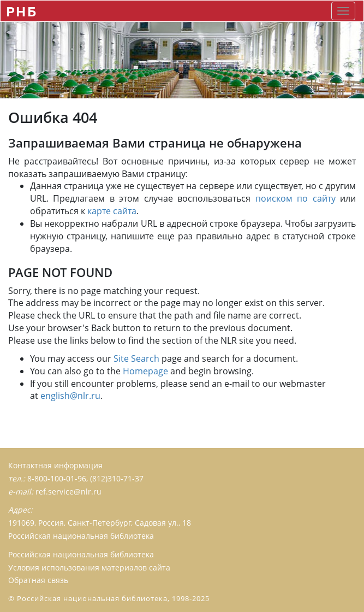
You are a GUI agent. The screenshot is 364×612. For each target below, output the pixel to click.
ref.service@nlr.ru (68, 492)
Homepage (145, 371)
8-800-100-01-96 (57, 478)
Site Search (136, 358)
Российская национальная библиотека (81, 554)
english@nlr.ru (70, 396)
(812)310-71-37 (117, 478)
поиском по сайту (296, 198)
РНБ (22, 11)
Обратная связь (38, 580)
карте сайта (112, 211)
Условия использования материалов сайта (89, 567)
